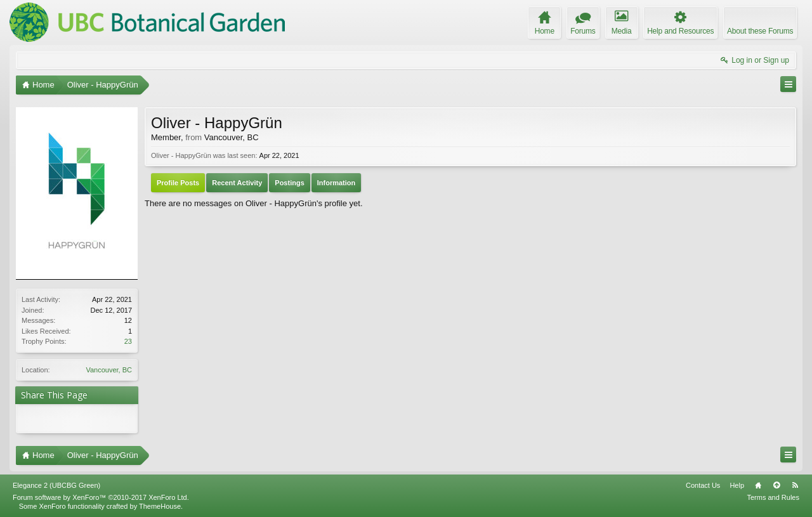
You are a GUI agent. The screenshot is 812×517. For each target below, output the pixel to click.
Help (737, 485)
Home (758, 485)
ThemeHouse (160, 506)
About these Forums (760, 31)
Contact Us (703, 485)
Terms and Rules (773, 497)
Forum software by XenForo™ (101, 497)
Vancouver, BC (109, 370)
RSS (795, 485)
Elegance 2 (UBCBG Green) (56, 485)
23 (128, 341)
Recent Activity (237, 183)
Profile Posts (178, 183)
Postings (289, 183)
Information (337, 183)
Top (776, 485)
